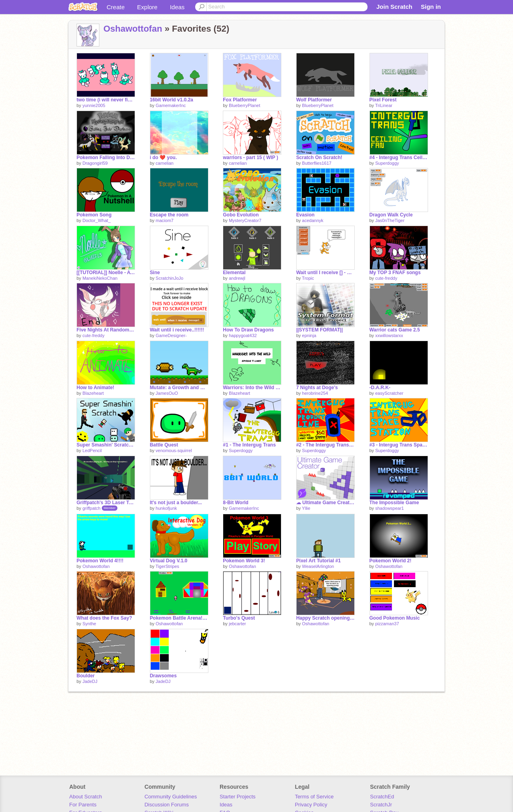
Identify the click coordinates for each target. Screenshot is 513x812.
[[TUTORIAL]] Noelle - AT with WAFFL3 (106, 273)
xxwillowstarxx (389, 335)
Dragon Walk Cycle (391, 215)
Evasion (305, 215)
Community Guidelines (171, 797)
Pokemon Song (94, 215)
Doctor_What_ (97, 220)
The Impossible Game (394, 503)
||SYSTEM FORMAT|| (319, 330)
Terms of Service (314, 797)
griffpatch (92, 508)
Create (116, 7)
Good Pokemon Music (395, 618)
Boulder (86, 676)
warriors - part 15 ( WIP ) (250, 158)
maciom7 (165, 220)
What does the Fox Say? (104, 618)
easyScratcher (389, 393)
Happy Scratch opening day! (325, 618)
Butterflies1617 (317, 163)
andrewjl (237, 278)
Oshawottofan (133, 29)
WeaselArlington (318, 566)
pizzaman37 (387, 624)
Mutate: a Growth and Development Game (179, 388)
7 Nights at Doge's (317, 388)
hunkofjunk (166, 508)
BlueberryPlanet (244, 105)
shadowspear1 (390, 508)
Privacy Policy (311, 805)
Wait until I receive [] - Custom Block (325, 273)
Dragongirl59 (95, 163)
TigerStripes (167, 566)
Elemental (234, 273)
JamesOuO (167, 393)
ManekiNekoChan (100, 278)
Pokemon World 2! (391, 561)
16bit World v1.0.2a (172, 100)
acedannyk (313, 220)
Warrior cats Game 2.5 (395, 330)
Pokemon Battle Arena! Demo (179, 618)
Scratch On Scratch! (319, 158)
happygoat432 (243, 335)
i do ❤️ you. (164, 158)
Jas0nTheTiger (390, 220)
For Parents (83, 805)
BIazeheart (93, 393)
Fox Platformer (240, 100)
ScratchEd (382, 797)
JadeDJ (90, 681)
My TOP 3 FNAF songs (395, 273)
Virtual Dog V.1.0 (169, 561)
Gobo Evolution (241, 215)
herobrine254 (315, 393)
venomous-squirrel (174, 450)
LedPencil (92, 450)
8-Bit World (236, 503)
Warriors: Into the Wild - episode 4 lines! (252, 388)
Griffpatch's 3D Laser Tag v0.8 (106, 503)
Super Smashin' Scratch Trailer (106, 445)
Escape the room (169, 215)
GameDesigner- (171, 335)
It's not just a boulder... (176, 503)
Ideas (177, 7)
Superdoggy (387, 163)
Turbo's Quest (239, 618)
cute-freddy (386, 278)
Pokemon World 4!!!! (100, 561)
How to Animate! (95, 388)
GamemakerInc (171, 105)
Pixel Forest (383, 100)
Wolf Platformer (314, 100)
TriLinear (384, 105)
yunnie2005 (94, 105)
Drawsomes (163, 676)
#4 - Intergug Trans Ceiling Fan (399, 158)
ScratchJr (381, 805)
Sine (155, 273)
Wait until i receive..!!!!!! (177, 330)
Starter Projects (238, 797)
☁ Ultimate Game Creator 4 (325, 503)
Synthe (89, 624)
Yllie (306, 508)
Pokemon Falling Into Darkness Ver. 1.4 (106, 158)
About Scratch (86, 797)
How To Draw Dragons (248, 330)
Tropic (308, 278)
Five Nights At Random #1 (106, 330)
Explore (147, 7)
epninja (309, 335)
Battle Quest (164, 445)
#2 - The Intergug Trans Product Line (325, 445)
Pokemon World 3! (244, 561)
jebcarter (237, 624)
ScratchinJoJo (169, 278)
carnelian (165, 163)
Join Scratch (394, 7)
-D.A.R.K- (380, 388)
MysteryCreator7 (245, 220)
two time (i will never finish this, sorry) (106, 100)
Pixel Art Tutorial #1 (318, 561)
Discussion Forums (167, 805)
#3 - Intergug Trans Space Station (399, 445)
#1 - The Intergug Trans (249, 445)
